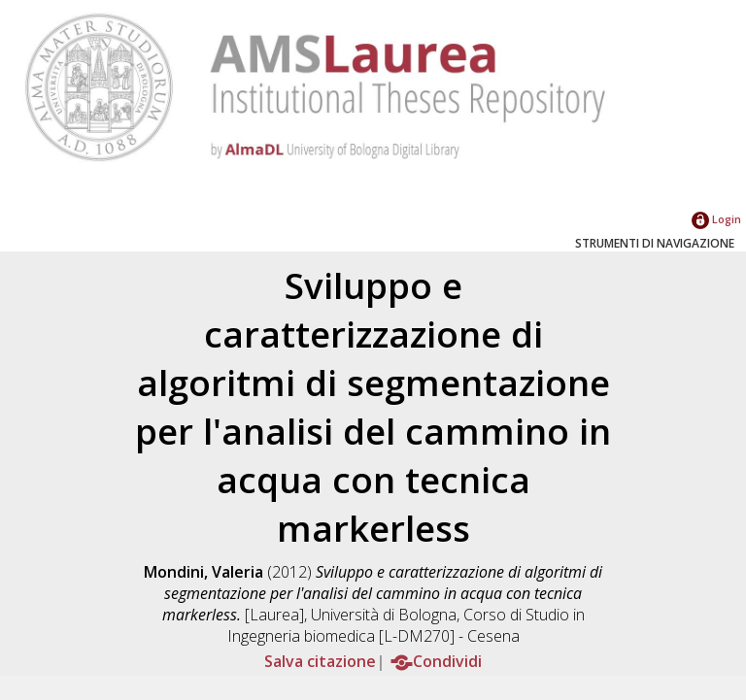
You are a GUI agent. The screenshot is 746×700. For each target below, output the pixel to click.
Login (716, 219)
